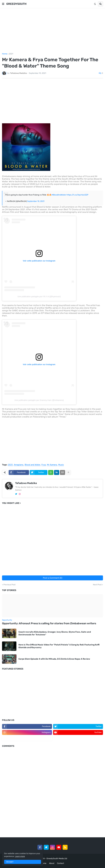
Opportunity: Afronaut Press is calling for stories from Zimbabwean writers (49, 623)
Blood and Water (32, 465)
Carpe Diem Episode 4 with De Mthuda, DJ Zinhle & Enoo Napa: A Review (54, 659)
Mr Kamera (52, 465)
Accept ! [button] (10, 862)
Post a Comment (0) (53, 578)
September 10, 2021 (36, 201)
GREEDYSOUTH (16, 4)
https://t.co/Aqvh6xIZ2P (77, 195)
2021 (11, 54)
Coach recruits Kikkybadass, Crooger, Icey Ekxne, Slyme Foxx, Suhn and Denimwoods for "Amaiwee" (55, 633)
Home (5, 54)
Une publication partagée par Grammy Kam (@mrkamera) (39, 400)
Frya (44, 465)
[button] (3, 4)
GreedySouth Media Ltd (57, 859)
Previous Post (9, 585)
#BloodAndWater (59, 195)
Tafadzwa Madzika (26, 483)
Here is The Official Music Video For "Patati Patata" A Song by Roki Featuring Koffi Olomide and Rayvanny (59, 646)
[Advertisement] (52, 30)
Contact (60, 863)
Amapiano (19, 465)
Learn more (20, 856)
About (52, 863)
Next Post (97, 585)
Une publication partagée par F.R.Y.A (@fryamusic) (39, 297)
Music (61, 465)
